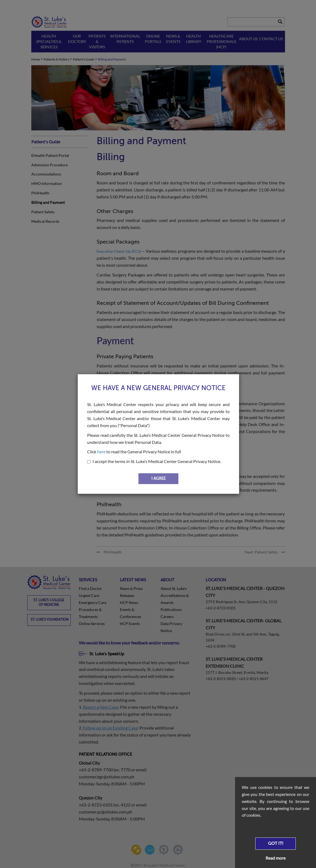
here (101, 452)
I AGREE (159, 479)
